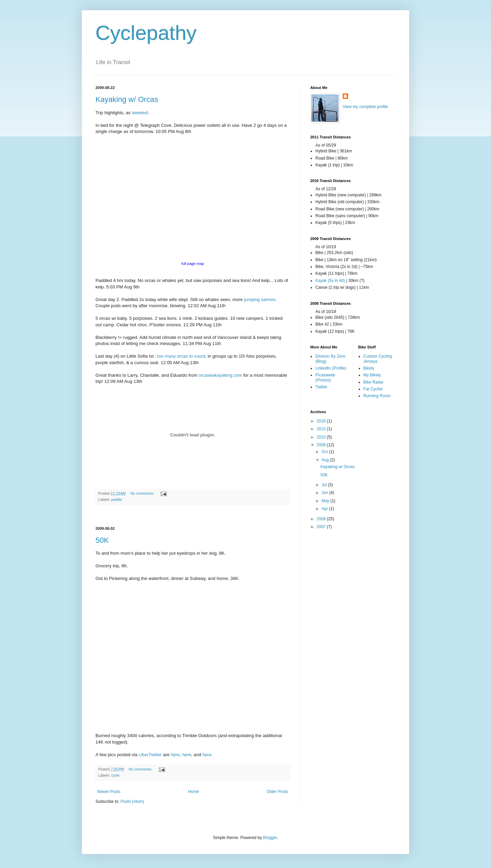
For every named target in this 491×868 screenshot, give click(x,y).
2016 (322, 421)
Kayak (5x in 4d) (330, 281)
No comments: (143, 493)
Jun (325, 493)
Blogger (270, 838)
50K (102, 540)
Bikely (369, 368)
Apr (325, 509)
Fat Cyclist (373, 389)
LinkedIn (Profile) (331, 368)
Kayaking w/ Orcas (127, 99)
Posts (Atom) (132, 802)
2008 (322, 519)
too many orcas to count (181, 356)
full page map (193, 264)
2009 (322, 445)
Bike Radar (374, 382)
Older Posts (277, 792)
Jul (325, 485)
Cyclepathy (146, 33)
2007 (322, 527)
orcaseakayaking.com (221, 375)
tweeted (140, 113)
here (175, 755)
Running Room (377, 396)
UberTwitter (150, 755)
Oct (325, 452)
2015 (322, 429)
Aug (326, 460)
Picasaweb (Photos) (325, 377)
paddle (117, 499)
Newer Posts (109, 792)
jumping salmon (259, 300)
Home (194, 792)
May (326, 501)
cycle (115, 775)
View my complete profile (365, 107)
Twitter (321, 387)
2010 (322, 437)
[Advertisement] (193, 516)
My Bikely (372, 375)
